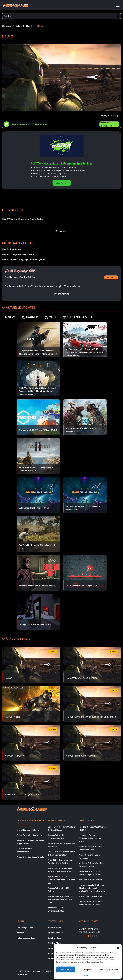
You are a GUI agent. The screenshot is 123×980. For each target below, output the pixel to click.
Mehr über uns (61, 294)
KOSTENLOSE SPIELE (79, 317)
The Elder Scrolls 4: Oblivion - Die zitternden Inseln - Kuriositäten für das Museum (92, 888)
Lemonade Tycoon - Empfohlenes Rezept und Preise (90, 838)
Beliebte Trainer (55, 933)
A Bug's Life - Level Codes (90, 896)
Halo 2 (29, 26)
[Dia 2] (91, 936)
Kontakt (20, 933)
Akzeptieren (66, 969)
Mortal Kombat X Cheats (28, 830)
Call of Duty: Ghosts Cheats (29, 835)
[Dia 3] (93, 936)
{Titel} (86, 975)
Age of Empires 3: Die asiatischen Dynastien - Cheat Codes (61, 880)
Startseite (7, 26)
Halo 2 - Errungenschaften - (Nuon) (18, 254)
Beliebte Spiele (55, 927)
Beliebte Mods (54, 938)
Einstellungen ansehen (108, 969)
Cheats (40, 26)
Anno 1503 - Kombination (90, 880)
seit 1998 (110, 277)
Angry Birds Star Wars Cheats (30, 857)
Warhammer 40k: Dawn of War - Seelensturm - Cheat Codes (60, 899)
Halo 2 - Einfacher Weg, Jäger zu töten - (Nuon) (24, 259)
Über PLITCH (62, 183)
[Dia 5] (97, 936)
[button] (118, 948)
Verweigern (86, 969)
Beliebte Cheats (55, 943)
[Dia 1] (88, 936)
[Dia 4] (95, 936)
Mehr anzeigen (62, 231)
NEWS (10, 317)
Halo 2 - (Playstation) (12, 249)
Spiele (19, 26)
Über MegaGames (25, 927)
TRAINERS (31, 317)
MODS (51, 317)
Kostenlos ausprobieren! (106, 124)
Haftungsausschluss (26, 938)
